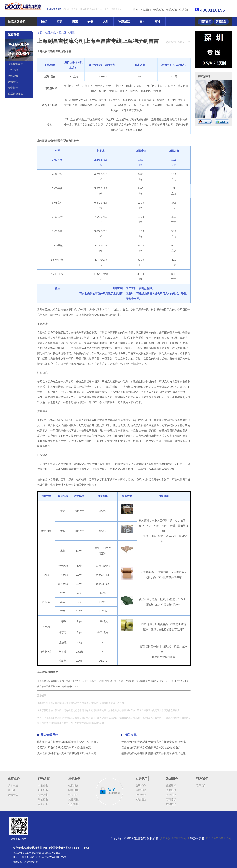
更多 (158, 22)
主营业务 (14, 779)
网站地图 (56, 853)
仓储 (90, 22)
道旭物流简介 (15, 64)
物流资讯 (159, 10)
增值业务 (74, 779)
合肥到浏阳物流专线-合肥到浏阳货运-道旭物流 (64, 747)
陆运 (44, 22)
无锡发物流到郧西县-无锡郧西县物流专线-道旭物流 (67, 753)
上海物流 (46, 853)
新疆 (72, 32)
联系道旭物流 (15, 94)
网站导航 (146, 10)
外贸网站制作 (31, 862)
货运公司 (27, 853)
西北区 (63, 32)
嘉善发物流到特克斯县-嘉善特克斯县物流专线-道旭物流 (153, 753)
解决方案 (44, 779)
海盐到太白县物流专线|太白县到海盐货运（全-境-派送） (70, 742)
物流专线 (51, 32)
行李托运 (13, 88)
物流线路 (124, 22)
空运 (60, 22)
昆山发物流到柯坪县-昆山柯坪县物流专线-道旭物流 (151, 747)
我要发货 (206, 22)
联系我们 (184, 10)
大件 (106, 22)
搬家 (75, 22)
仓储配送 (13, 82)
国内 (142, 22)
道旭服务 (172, 779)
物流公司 (18, 853)
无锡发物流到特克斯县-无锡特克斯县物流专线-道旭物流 (153, 742)
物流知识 (172, 10)
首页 (135, 10)
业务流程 (13, 70)
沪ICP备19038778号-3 (174, 838)
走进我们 (142, 779)
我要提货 (221, 22)
